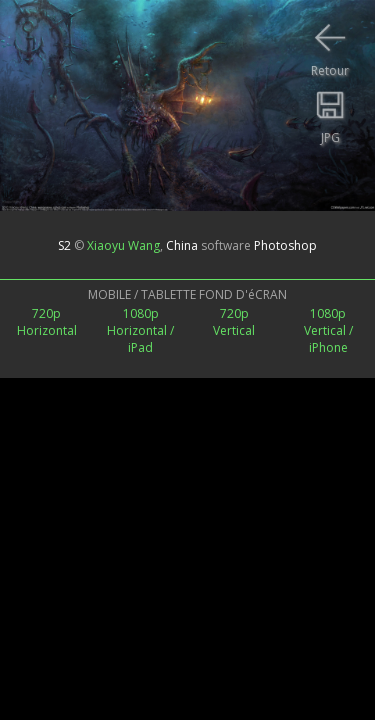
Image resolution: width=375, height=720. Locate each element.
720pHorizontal (47, 322)
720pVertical (234, 322)
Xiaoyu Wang (123, 245)
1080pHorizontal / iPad (140, 330)
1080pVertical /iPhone (328, 330)
